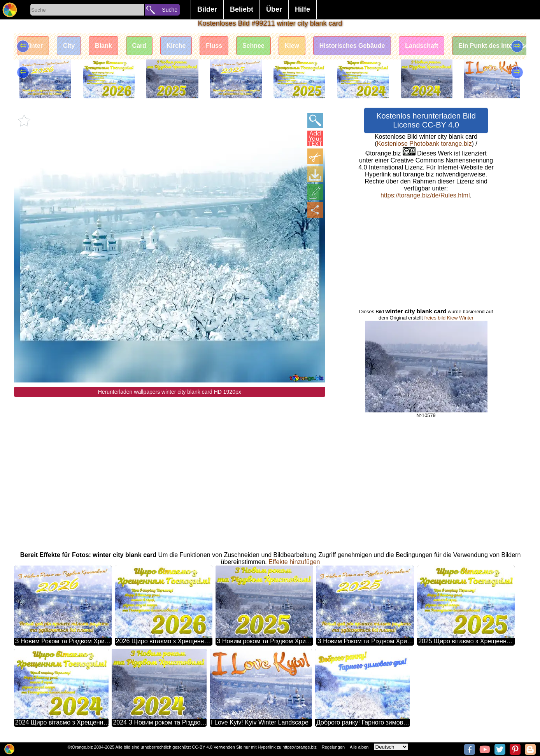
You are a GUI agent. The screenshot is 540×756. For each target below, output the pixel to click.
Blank (104, 46)
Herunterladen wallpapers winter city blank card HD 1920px (170, 392)
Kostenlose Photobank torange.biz (424, 144)
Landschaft (422, 46)
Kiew (292, 46)
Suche (170, 10)
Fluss (214, 46)
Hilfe (302, 9)
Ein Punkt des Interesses (496, 46)
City (69, 46)
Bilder (207, 9)
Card (139, 46)
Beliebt (242, 9)
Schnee (254, 46)
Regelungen (333, 747)
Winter (33, 46)
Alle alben (359, 747)
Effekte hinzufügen (294, 562)
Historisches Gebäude (353, 46)
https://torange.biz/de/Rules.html (425, 195)
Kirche (177, 46)
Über (274, 9)
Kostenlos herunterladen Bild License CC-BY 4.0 (426, 120)
